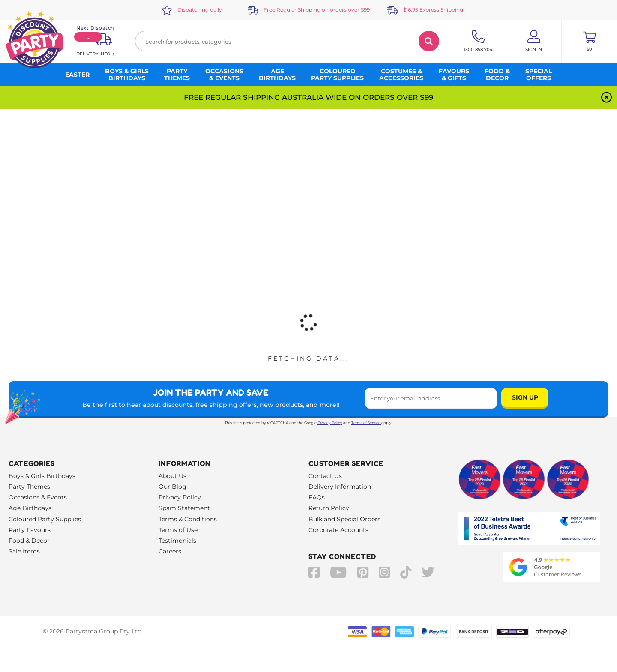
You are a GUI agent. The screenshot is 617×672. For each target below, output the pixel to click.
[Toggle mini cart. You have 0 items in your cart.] (589, 41)
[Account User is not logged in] (534, 41)
